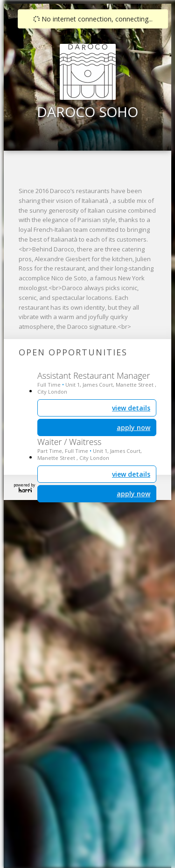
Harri (25, 490)
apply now (133, 494)
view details (131, 474)
